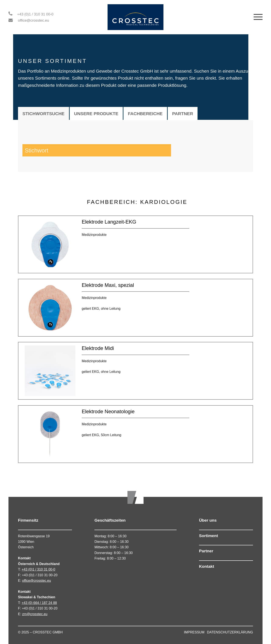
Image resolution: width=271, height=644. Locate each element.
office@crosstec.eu (34, 20)
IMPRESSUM (194, 632)
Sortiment (209, 536)
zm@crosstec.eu (35, 614)
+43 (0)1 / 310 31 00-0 (35, 14)
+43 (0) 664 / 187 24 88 (39, 603)
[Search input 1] (60, 150)
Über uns (208, 520)
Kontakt (207, 566)
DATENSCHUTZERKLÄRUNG (230, 632)
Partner (206, 551)
